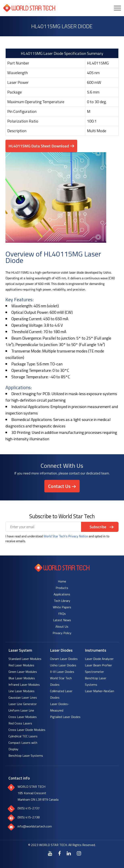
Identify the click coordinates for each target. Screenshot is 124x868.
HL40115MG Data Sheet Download (39, 146)
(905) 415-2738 (29, 817)
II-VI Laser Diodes (62, 672)
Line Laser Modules (21, 691)
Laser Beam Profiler (98, 665)
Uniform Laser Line (21, 710)
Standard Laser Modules (25, 659)
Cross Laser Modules (23, 717)
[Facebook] (59, 853)
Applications (62, 594)
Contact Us (59, 486)
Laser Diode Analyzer (99, 659)
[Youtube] (50, 853)
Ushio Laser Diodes (63, 665)
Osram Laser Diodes (64, 659)
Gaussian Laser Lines (23, 697)
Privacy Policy (62, 633)
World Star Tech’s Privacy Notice (66, 536)
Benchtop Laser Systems (26, 755)
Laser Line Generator (23, 704)
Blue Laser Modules (22, 678)
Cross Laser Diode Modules (27, 730)
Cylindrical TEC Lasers (23, 736)
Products (62, 588)
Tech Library (62, 601)
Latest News (62, 620)
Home (62, 581)
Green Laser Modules (23, 672)
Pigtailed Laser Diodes (65, 717)
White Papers (62, 607)
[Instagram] (79, 853)
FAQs (62, 614)
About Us (62, 626)
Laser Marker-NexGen (100, 691)
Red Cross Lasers (20, 723)
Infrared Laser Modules (24, 685)
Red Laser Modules (21, 665)
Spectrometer (94, 672)
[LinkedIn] (69, 853)
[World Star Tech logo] (62, 571)
